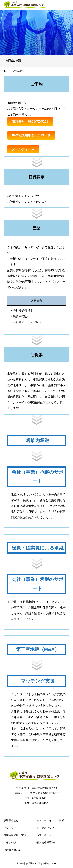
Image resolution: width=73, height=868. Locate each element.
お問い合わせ (44, 835)
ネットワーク (11, 828)
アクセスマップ (45, 828)
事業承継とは (11, 820)
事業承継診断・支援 (15, 835)
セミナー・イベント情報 (50, 820)
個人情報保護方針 (47, 842)
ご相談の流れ (11, 842)
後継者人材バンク (14, 850)
